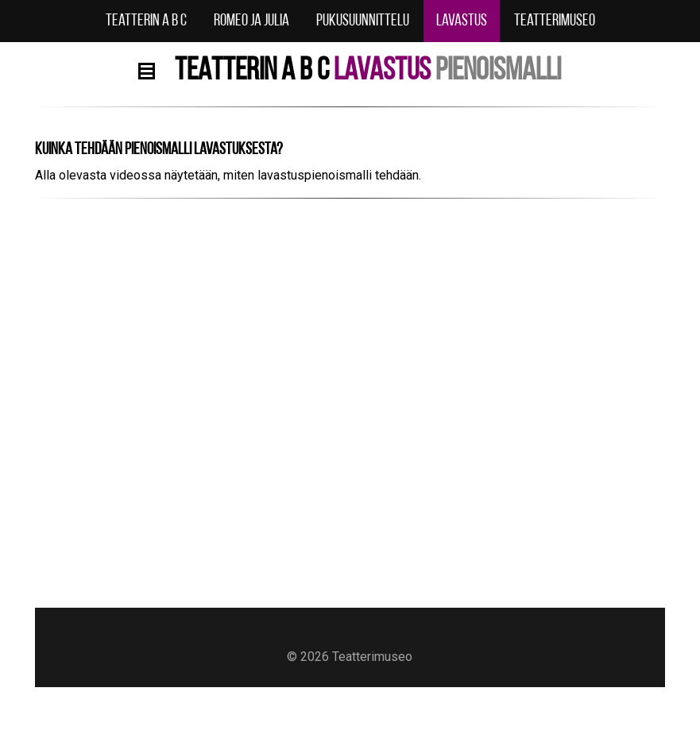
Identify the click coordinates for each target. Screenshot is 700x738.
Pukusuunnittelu (363, 21)
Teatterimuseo (555, 21)
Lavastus (462, 21)
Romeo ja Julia (251, 21)
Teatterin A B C (146, 21)
